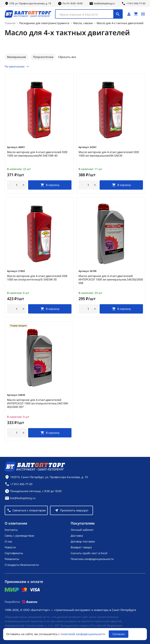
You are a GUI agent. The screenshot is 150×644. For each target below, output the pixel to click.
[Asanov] (30, 602)
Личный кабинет (82, 530)
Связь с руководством (19, 536)
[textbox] (86, 15)
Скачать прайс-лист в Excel (89, 553)
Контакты (11, 530)
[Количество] (17, 185)
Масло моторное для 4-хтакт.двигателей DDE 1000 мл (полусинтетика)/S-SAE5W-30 (37, 278)
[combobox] (89, 14)
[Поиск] (118, 14)
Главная (10, 23)
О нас (8, 541)
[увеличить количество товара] (23, 185)
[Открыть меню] (143, 14)
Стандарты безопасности (22, 565)
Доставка (77, 536)
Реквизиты (12, 559)
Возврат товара (81, 547)
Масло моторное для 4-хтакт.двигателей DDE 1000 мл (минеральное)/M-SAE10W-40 (37, 154)
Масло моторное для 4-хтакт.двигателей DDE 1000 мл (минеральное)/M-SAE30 (109, 154)
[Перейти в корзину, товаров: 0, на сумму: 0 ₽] (136, 14)
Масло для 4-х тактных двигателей (120, 23)
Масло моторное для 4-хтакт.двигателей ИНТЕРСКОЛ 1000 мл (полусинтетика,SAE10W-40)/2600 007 (38, 403)
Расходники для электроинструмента (44, 23)
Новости (10, 547)
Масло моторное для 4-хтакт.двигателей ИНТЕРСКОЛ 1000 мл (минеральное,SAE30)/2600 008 (111, 280)
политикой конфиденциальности (83, 634)
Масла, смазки (83, 23)
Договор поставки (83, 541)
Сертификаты (14, 553)
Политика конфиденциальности (92, 559)
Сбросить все (67, 57)
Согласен (119, 634)
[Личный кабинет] (129, 14)
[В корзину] (50, 185)
